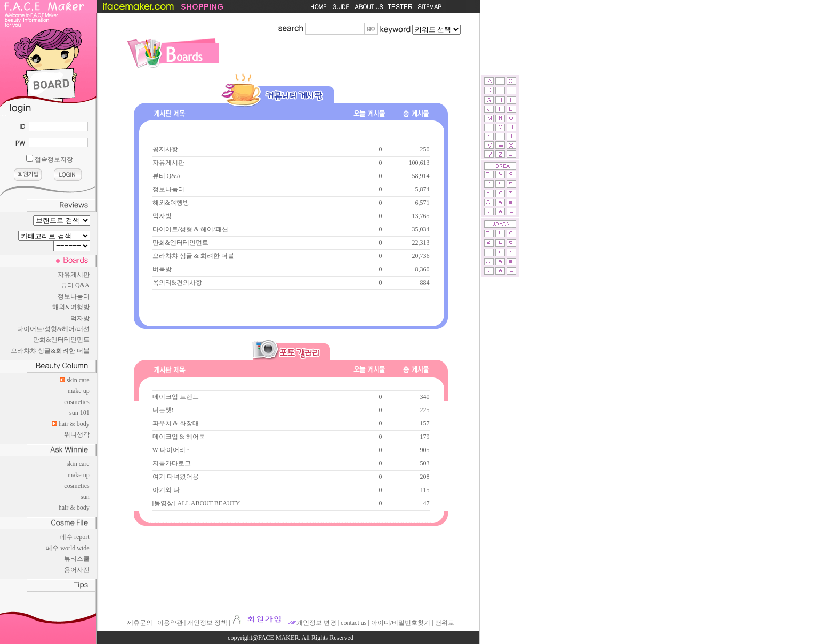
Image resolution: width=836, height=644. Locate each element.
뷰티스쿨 (77, 559)
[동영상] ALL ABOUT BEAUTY (196, 503)
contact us (353, 623)
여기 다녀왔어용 (176, 477)
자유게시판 (74, 275)
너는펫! (163, 410)
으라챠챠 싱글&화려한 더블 (50, 351)
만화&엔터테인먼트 (61, 340)
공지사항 (165, 149)
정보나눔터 (74, 296)
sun (85, 497)
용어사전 (77, 570)
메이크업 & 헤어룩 (179, 437)
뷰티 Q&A (75, 285)
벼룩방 (162, 269)
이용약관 (170, 623)
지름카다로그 (172, 463)
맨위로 (445, 623)
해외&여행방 (71, 307)
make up (79, 391)
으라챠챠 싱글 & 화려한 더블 (193, 256)
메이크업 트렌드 (176, 397)
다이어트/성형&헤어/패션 (53, 329)
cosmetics (77, 402)
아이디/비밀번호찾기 (401, 623)
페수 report (75, 537)
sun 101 (79, 413)
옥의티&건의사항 (177, 283)
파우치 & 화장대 (176, 423)
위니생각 (77, 434)
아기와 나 (166, 490)
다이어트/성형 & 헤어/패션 (190, 229)
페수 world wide (67, 548)
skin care (78, 380)
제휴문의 (140, 623)
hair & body (74, 424)
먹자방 (80, 318)
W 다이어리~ (171, 450)
